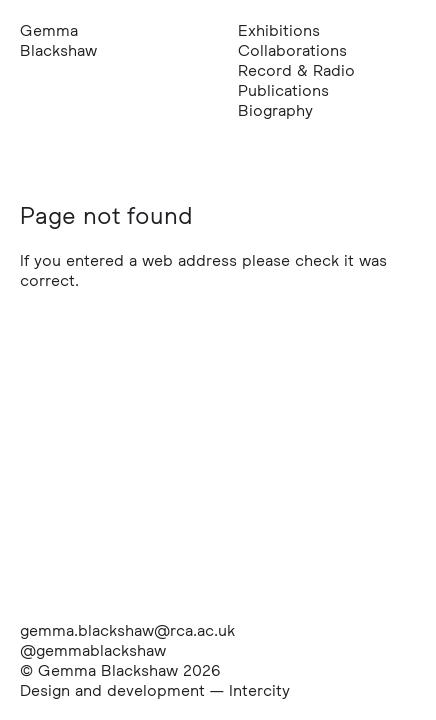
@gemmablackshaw (93, 650)
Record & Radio (296, 70)
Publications (283, 90)
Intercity (259, 690)
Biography (275, 110)
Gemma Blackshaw (58, 40)
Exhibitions (279, 30)
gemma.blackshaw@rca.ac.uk (127, 630)
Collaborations (292, 50)
